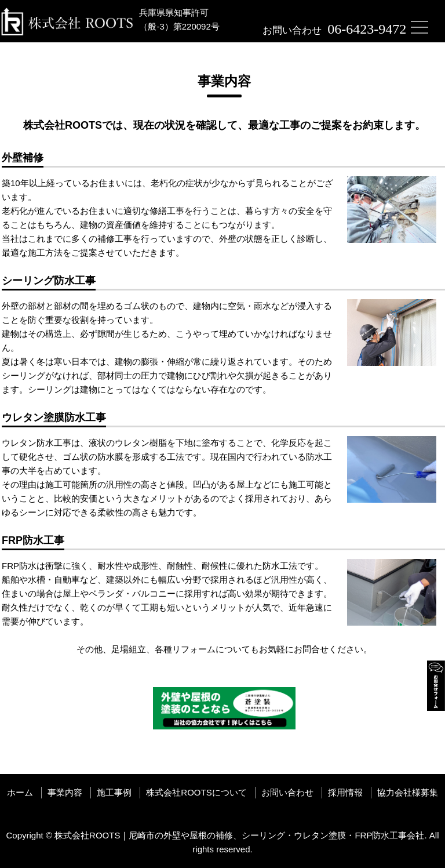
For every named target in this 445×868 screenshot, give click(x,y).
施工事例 (114, 792)
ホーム (20, 792)
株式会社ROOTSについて (196, 792)
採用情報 (345, 792)
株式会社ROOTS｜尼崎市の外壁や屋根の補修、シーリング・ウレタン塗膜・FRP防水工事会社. (241, 835)
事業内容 (65, 792)
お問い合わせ (287, 792)
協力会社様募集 (408, 792)
